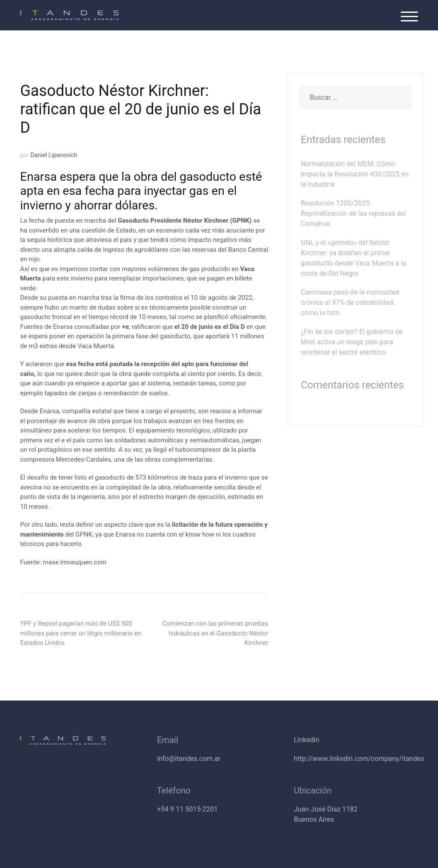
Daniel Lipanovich (54, 155)
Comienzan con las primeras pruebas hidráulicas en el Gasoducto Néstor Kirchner (215, 633)
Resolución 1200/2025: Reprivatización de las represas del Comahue (353, 213)
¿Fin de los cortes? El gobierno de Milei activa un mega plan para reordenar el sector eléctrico (352, 342)
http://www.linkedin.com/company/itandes (359, 759)
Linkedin (307, 740)
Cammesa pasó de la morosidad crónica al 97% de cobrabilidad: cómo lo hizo (350, 303)
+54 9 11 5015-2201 (187, 809)
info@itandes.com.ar (189, 759)
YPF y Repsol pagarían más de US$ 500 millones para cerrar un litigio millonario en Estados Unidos (81, 633)
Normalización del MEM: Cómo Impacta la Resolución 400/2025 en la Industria (355, 174)
